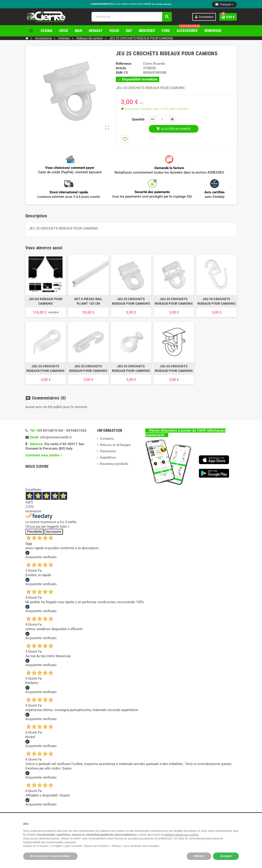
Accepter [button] (226, 856)
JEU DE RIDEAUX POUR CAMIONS (45, 301)
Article (121, 68)
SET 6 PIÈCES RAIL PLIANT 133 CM (88, 301)
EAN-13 (122, 73)
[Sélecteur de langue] (224, 4)
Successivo (54, 532)
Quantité (138, 119)
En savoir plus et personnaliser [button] (50, 856)
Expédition (108, 457)
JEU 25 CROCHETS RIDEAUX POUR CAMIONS (131, 301)
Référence (124, 64)
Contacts (107, 439)
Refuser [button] (199, 856)
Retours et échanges (115, 445)
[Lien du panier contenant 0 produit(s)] (228, 17)
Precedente (35, 532)
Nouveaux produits (114, 464)
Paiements (108, 451)
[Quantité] (162, 119)
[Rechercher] (132, 17)
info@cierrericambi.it (56, 437)
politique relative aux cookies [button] (181, 835)
